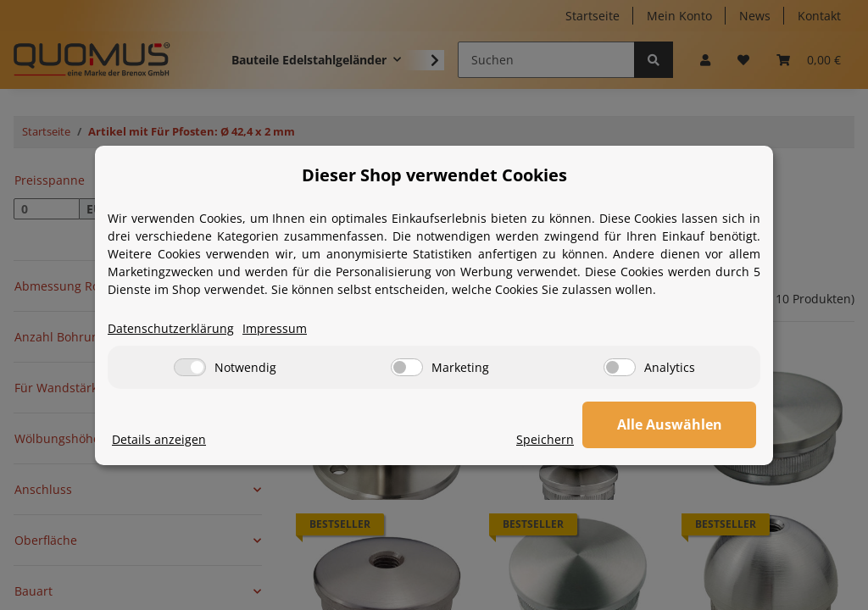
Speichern (549, 439)
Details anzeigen (159, 439)
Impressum (275, 328)
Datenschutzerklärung (171, 328)
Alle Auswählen (671, 424)
